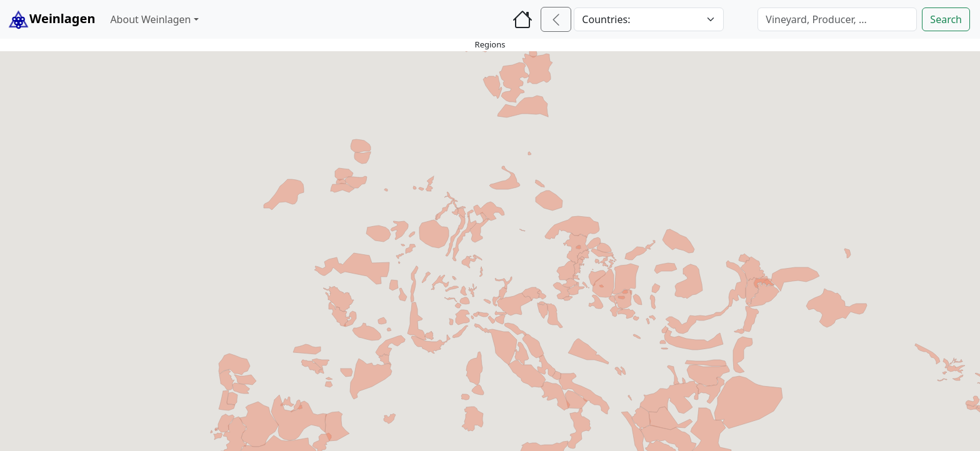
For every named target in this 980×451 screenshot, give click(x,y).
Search (946, 19)
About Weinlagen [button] (150, 19)
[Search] (837, 19)
